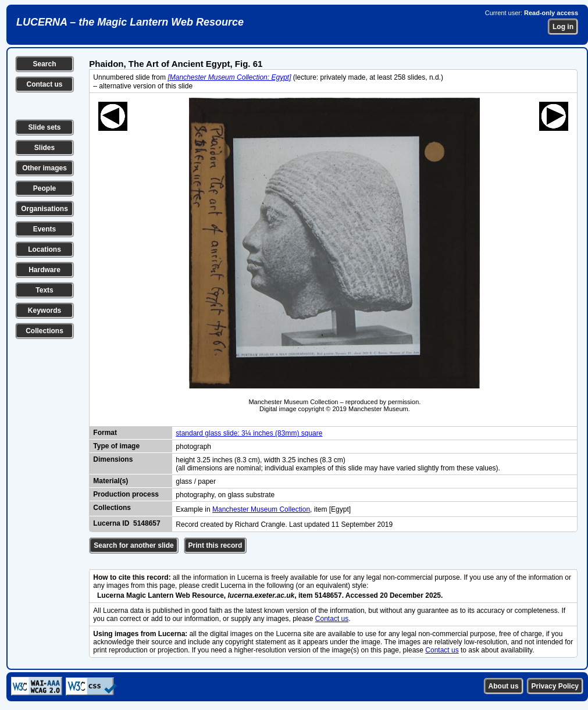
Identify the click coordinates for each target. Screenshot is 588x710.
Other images (44, 168)
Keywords (44, 311)
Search (44, 64)
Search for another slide (133, 545)
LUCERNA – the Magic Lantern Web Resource (130, 22)
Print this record (215, 545)
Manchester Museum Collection (261, 509)
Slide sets (44, 127)
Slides (44, 148)
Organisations (44, 209)
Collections (44, 331)
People (44, 188)
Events (44, 229)
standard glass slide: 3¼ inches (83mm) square (249, 433)
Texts (44, 290)
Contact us (44, 84)
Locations (44, 249)
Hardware (44, 270)
